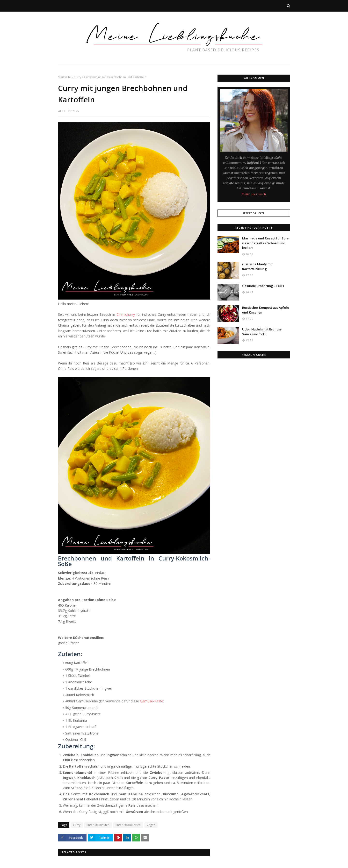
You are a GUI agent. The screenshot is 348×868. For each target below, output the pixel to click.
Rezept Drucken (254, 213)
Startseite (64, 77)
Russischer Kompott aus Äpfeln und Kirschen (265, 310)
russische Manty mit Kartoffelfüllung (257, 266)
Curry (77, 77)
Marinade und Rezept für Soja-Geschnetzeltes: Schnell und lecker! (266, 243)
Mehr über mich (254, 194)
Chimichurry (126, 314)
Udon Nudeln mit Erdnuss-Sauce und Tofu (262, 332)
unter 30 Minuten (98, 825)
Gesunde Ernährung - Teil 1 (263, 286)
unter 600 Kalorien (128, 825)
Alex (62, 111)
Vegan (151, 825)
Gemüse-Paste (152, 701)
